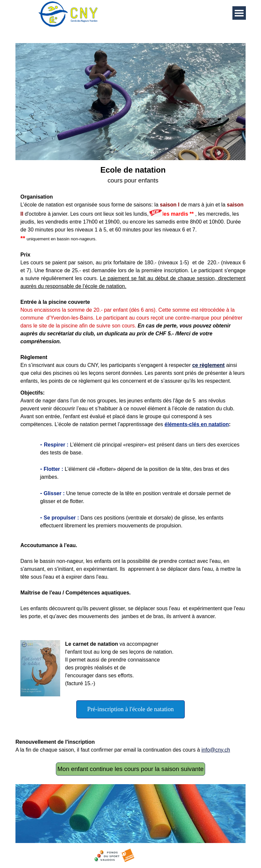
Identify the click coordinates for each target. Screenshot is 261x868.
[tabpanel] (130, 275)
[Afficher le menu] (239, 13)
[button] (43, 668)
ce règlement (209, 365)
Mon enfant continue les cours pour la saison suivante (131, 769)
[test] (130, 709)
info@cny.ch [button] (216, 750)
